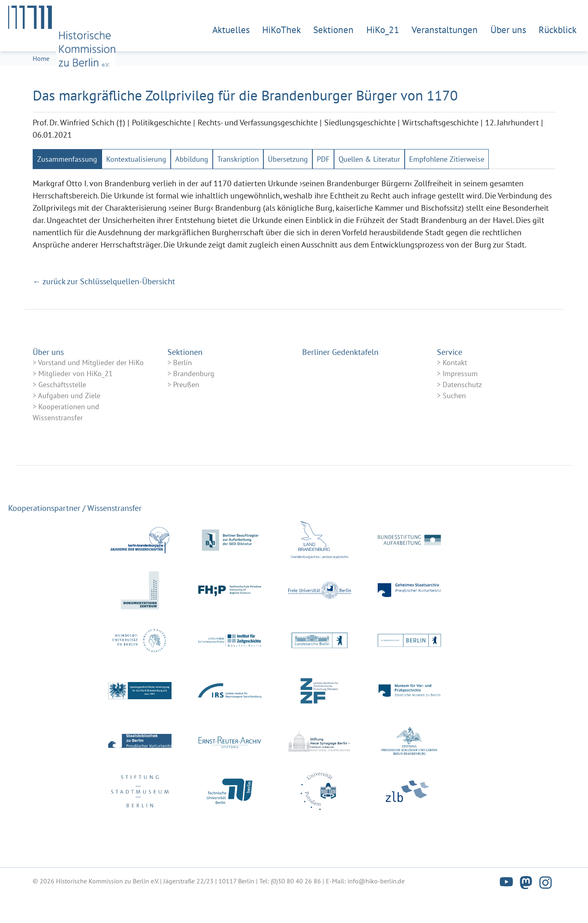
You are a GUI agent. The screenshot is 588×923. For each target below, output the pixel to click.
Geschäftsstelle (62, 410)
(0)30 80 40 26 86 (296, 907)
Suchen (454, 421)
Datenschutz (462, 410)
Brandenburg (194, 399)
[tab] (67, 185)
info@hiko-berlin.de (376, 907)
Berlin (183, 388)
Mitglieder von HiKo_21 (76, 399)
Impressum (460, 399)
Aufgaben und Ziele (69, 421)
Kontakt (455, 388)
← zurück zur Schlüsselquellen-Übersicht (104, 307)
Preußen (186, 410)
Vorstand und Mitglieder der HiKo (91, 388)
